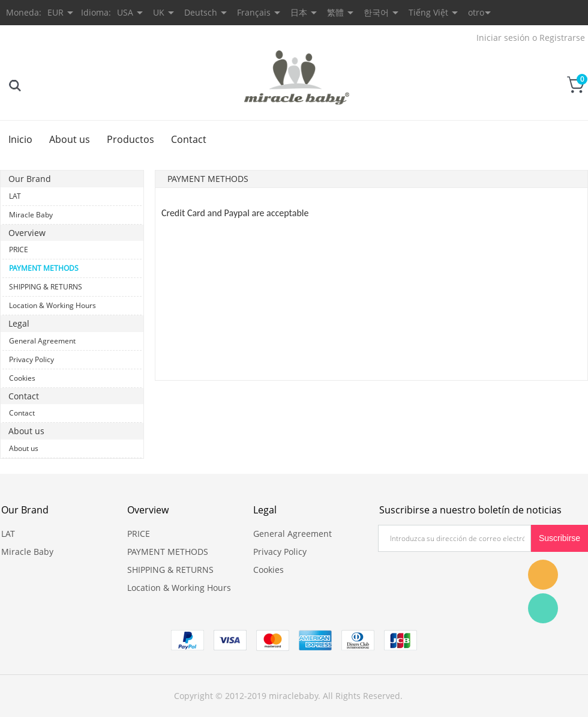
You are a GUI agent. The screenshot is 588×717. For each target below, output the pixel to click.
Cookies (22, 378)
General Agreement (42, 341)
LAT (15, 196)
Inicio (20, 139)
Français (254, 12)
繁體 (335, 12)
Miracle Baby (31, 215)
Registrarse (562, 38)
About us (70, 139)
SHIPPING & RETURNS (46, 287)
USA (125, 12)
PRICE (19, 250)
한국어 (376, 12)
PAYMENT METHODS (44, 268)
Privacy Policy (31, 359)
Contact (189, 139)
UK (159, 12)
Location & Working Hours (52, 305)
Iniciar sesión (503, 38)
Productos (130, 139)
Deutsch (201, 12)
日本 (299, 12)
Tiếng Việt (428, 12)
